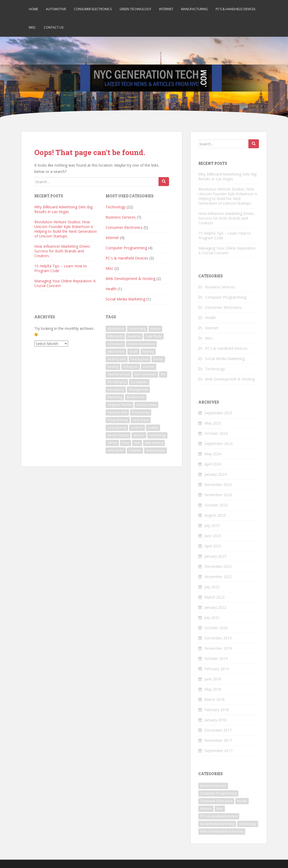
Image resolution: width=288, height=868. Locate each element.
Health (111, 289)
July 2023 (212, 525)
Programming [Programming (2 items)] (118, 420)
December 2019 (218, 638)
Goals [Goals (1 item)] (134, 351)
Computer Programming (126, 248)
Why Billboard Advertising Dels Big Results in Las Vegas (63, 209)
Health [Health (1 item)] (242, 801)
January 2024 (215, 474)
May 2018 (213, 689)
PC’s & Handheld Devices (235, 9)
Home (33, 9)
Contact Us (54, 27)
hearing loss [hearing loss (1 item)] (140, 359)
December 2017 (218, 730)
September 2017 (218, 751)
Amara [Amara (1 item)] (155, 329)
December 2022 (218, 566)
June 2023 (213, 536)
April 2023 (213, 546)
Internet (166, 9)
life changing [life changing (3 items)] (117, 382)
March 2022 (214, 597)
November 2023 (218, 495)
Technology (116, 207)
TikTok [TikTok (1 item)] (112, 443)
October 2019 (216, 658)
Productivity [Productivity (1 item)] (141, 412)
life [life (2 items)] (163, 374)
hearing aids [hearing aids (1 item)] (117, 359)
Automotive (56, 9)
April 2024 (213, 464)
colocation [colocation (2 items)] (115, 344)
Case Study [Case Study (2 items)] (154, 336)
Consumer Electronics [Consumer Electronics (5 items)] (216, 801)
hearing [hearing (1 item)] (148, 351)
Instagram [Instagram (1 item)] (131, 367)
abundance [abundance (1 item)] (116, 329)
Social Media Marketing (125, 299)
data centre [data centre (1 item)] (116, 351)
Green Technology (135, 9)
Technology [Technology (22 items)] (248, 824)
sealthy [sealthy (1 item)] (153, 428)
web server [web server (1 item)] (116, 450)
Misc (32, 27)
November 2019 (218, 648)
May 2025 (213, 423)
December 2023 (218, 485)
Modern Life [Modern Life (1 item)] (136, 397)
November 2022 (218, 577)
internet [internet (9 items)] (149, 367)
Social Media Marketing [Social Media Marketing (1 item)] (217, 824)
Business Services (121, 217)
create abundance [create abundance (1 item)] (141, 344)
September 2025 (218, 413)
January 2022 (215, 607)
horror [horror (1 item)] (158, 359)
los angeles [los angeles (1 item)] (139, 382)
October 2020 (216, 628)
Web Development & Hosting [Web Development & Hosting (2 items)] (222, 831)
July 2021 (212, 618)
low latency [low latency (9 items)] (116, 390)
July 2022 (212, 587)
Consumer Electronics (93, 9)
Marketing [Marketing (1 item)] (115, 397)
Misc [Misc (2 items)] (220, 809)
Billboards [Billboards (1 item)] (115, 336)
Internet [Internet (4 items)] (206, 809)
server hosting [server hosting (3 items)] (118, 435)
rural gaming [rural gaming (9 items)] (117, 428)
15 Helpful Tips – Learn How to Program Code (61, 268)
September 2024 (218, 444)
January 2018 (215, 720)
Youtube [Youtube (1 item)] (135, 450)
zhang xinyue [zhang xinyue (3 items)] (156, 450)
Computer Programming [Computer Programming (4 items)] (218, 793)
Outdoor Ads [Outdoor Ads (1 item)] (117, 412)
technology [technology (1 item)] (157, 435)
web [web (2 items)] (137, 443)
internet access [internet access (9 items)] (119, 374)
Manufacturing (194, 9)
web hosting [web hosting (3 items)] (154, 443)
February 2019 (217, 669)
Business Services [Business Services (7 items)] (213, 786)
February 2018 (217, 710)
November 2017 (218, 740)
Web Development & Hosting (131, 279)
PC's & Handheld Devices (127, 258)
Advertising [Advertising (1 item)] (137, 329)
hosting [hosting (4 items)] (113, 367)
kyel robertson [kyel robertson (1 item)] (145, 374)
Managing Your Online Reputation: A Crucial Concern (65, 283)
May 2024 (213, 454)
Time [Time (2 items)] (126, 443)
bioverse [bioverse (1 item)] (134, 336)
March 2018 (214, 699)
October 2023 (216, 505)
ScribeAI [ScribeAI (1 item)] (137, 428)
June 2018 (213, 679)
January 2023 (215, 556)
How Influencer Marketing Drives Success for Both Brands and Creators (62, 251)
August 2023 (215, 515)
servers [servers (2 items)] (139, 435)
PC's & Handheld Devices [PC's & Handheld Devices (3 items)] (219, 816)
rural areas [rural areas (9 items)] (141, 420)
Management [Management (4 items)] (138, 390)
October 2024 (216, 433)
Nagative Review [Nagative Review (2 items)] (119, 405)
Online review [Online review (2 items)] (146, 405)
